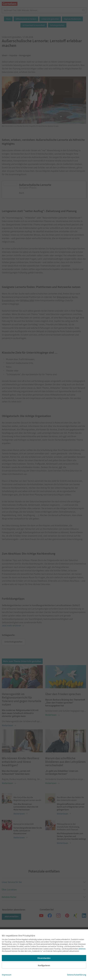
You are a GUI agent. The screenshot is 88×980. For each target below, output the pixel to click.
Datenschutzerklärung (77, 975)
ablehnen (82, 949)
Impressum (7, 975)
